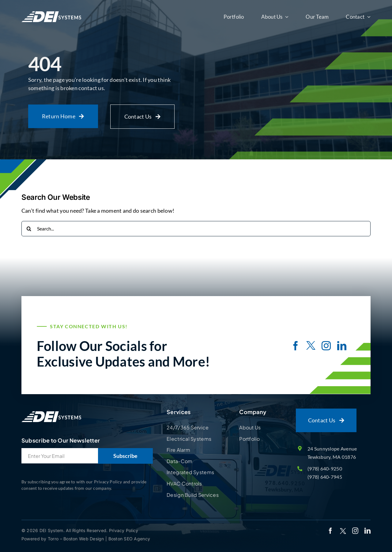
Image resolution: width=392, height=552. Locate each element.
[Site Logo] (51, 411)
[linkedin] (342, 346)
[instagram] (326, 346)
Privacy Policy (124, 530)
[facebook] (296, 346)
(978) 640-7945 (325, 477)
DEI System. (51, 530)
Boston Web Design (84, 539)
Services (179, 412)
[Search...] (196, 229)
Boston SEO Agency (129, 539)
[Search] (29, 229)
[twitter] (311, 346)
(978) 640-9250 (325, 468)
